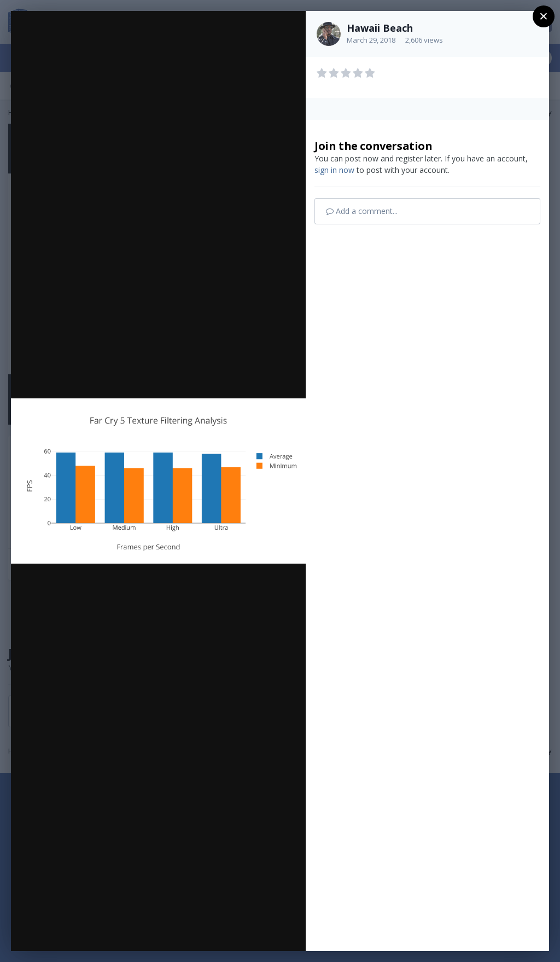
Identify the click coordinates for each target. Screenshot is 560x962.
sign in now (334, 170)
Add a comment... (362, 211)
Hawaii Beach (380, 28)
